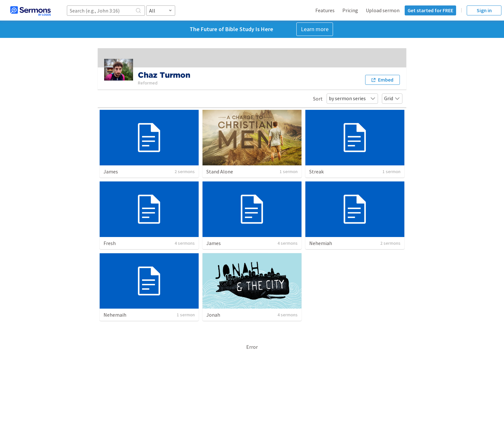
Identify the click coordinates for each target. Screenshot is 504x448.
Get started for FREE (430, 10)
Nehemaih (115, 315)
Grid (392, 98)
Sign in (484, 10)
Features (325, 10)
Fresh (110, 243)
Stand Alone (220, 171)
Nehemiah (321, 243)
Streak (316, 171)
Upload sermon (383, 10)
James (111, 171)
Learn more (315, 29)
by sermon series (352, 98)
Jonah (213, 315)
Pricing (350, 10)
